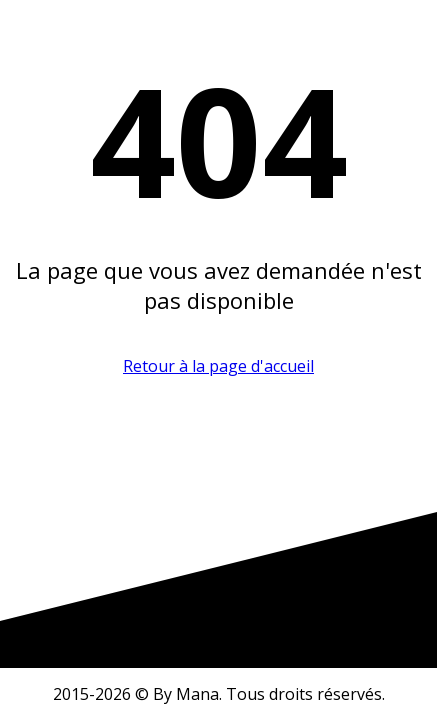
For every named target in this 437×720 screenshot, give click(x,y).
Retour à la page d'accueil (218, 366)
